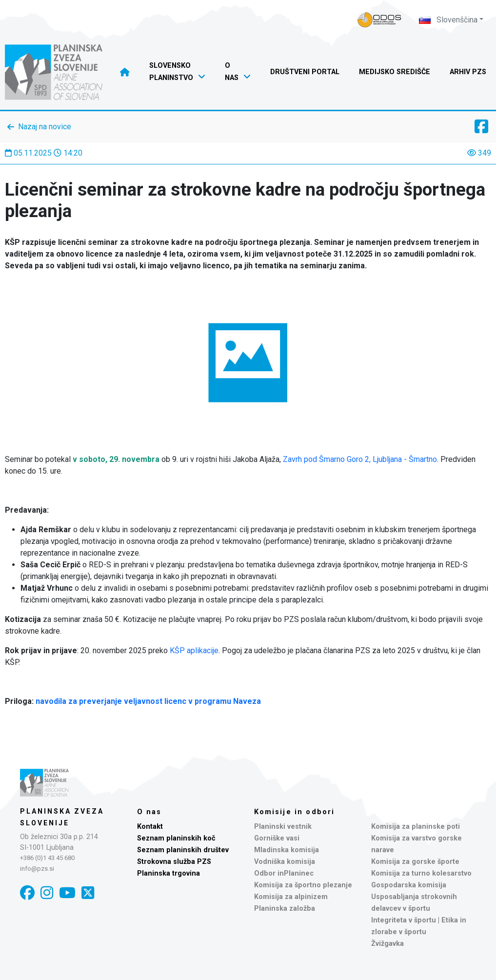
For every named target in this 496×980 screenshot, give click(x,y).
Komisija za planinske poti (416, 827)
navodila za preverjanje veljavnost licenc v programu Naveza (148, 701)
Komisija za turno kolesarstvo (421, 873)
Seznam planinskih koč (176, 838)
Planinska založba (285, 909)
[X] (88, 893)
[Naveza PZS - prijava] (379, 20)
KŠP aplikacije (194, 650)
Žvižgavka (387, 944)
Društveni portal (305, 72)
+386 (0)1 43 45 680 (47, 858)
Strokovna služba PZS (174, 862)
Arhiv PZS (468, 72)
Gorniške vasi (277, 838)
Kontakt (150, 827)
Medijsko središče (395, 72)
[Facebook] (27, 893)
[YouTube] (67, 893)
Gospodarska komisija (409, 885)
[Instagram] (47, 893)
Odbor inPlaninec (284, 873)
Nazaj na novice (45, 127)
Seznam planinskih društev (183, 850)
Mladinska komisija (287, 850)
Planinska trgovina (169, 873)
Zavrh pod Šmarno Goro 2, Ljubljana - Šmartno (360, 459)
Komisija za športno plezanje (303, 885)
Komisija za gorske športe (415, 862)
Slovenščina (448, 20)
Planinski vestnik (283, 827)
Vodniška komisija (285, 862)
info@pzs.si (37, 869)
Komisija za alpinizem (291, 897)
